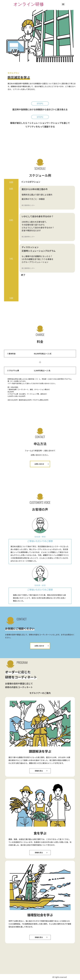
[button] (40, 103)
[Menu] (63, 4)
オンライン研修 (29, 4)
